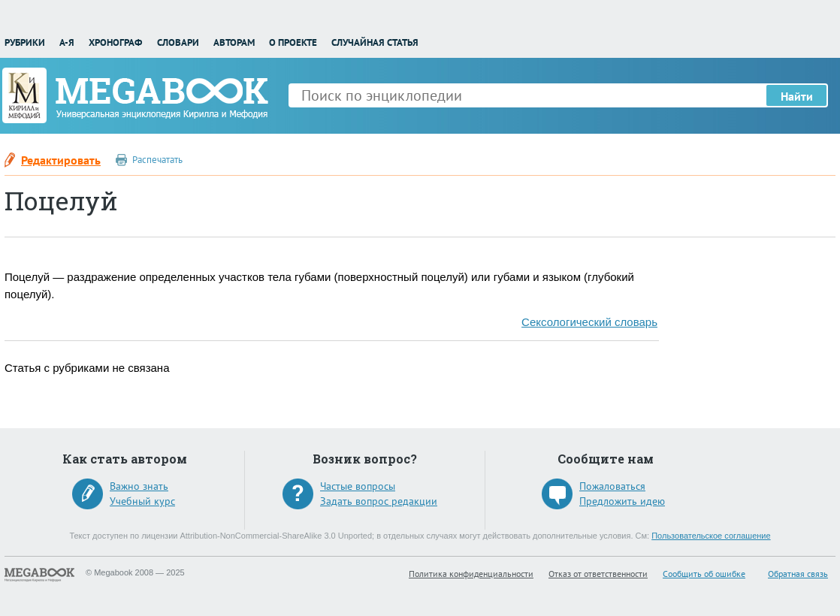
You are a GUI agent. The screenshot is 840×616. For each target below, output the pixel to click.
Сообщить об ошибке (704, 574)
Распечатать (157, 160)
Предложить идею (622, 501)
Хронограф (115, 42)
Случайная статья (375, 42)
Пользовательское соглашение (711, 536)
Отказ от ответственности (598, 574)
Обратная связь (798, 574)
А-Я (67, 42)
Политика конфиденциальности (471, 574)
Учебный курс (142, 501)
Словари (178, 42)
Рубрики (25, 42)
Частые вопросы (358, 486)
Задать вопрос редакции (379, 501)
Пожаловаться (612, 486)
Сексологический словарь (589, 322)
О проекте (293, 42)
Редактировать (61, 160)
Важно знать (139, 486)
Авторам (234, 42)
